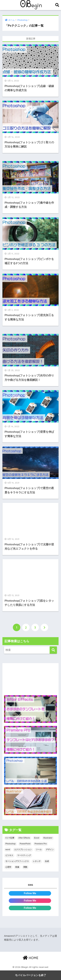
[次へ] (44, 627)
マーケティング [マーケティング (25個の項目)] (24, 855)
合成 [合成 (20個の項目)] (47, 861)
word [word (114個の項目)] (8, 850)
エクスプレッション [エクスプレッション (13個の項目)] (23, 850)
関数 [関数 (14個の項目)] (25, 867)
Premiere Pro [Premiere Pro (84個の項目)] (41, 844)
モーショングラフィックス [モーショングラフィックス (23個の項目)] (17, 861)
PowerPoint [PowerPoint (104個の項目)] (25, 844)
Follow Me (30, 893)
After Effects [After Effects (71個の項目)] (24, 838)
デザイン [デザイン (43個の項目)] (50, 850)
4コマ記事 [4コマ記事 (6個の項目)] (10, 838)
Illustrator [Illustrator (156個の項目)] (48, 838)
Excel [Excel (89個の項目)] (37, 838)
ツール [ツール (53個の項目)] (39, 850)
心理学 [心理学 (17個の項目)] (8, 867)
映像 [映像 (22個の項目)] (17, 867)
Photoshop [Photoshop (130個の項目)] (10, 844)
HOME (31, 958)
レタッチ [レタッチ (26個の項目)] (37, 861)
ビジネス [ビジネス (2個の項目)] (9, 855)
